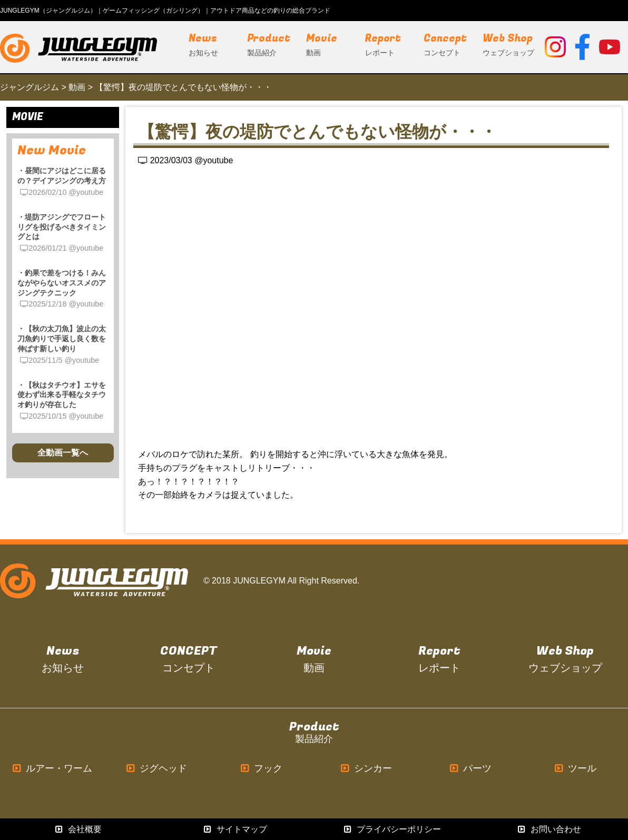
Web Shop (565, 659)
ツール (576, 769)
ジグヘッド (157, 769)
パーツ (471, 769)
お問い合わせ (549, 829)
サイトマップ (235, 829)
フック (262, 769)
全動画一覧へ (63, 453)
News (63, 659)
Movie (314, 659)
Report (439, 659)
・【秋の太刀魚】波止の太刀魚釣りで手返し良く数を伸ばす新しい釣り (62, 338)
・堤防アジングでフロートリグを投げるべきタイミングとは (62, 227)
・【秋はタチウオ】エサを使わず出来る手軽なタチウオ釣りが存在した (62, 395)
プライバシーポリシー (392, 829)
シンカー (366, 769)
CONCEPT (189, 659)
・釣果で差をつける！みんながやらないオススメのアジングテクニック (62, 283)
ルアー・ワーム (52, 769)
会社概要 (78, 829)
